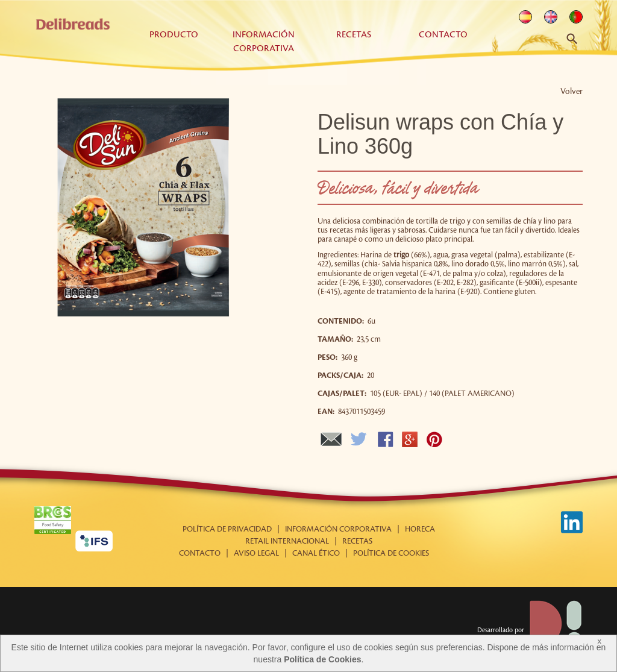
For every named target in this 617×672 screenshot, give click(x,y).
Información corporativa (338, 529)
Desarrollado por (530, 630)
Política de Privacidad (227, 529)
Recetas (354, 35)
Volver (572, 91)
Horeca (420, 529)
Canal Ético (316, 553)
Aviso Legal (256, 553)
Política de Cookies (322, 659)
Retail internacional (287, 541)
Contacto (443, 35)
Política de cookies (391, 553)
